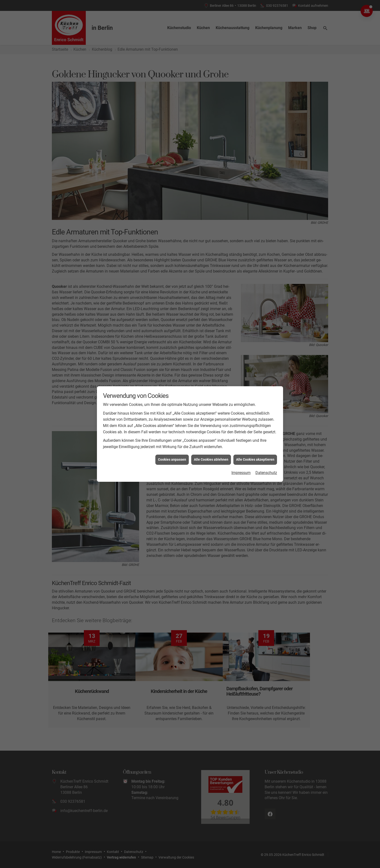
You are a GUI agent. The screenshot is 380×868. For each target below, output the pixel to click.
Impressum (241, 473)
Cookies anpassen (172, 459)
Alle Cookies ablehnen (211, 459)
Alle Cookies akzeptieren (255, 459)
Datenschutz (266, 473)
